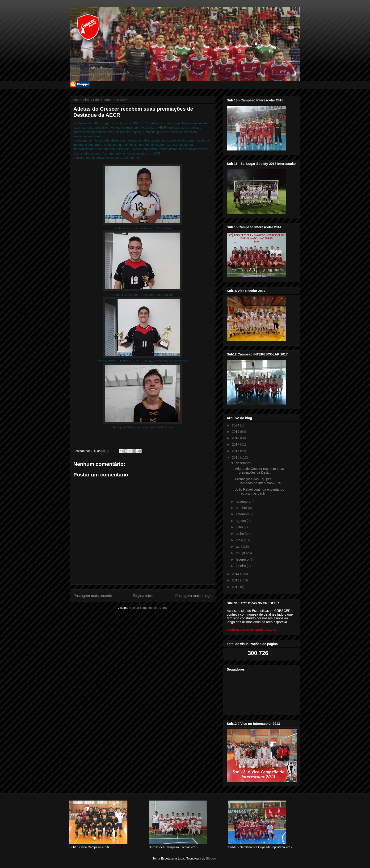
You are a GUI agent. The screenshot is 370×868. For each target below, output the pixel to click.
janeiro (241, 566)
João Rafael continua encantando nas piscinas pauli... (260, 491)
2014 (236, 574)
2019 (236, 432)
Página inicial (144, 596)
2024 (236, 425)
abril (239, 547)
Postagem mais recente (93, 596)
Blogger (211, 858)
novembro (244, 501)
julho (240, 527)
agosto (241, 521)
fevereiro (243, 559)
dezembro (244, 463)
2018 (236, 438)
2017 (236, 444)
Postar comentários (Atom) (149, 608)
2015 (236, 457)
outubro (242, 508)
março (241, 553)
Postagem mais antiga (193, 596)
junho (240, 534)
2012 (236, 587)
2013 (236, 580)
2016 (236, 451)
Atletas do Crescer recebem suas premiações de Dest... (259, 471)
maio (240, 540)
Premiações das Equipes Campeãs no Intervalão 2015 (258, 481)
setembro (243, 514)
